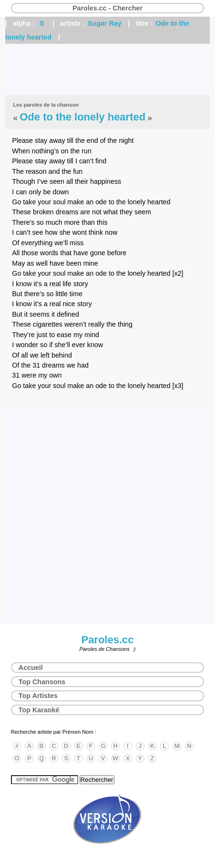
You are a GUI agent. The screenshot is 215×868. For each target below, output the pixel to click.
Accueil (31, 668)
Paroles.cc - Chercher (107, 8)
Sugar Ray (105, 23)
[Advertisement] (107, 70)
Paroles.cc (107, 640)
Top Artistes (38, 696)
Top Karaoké (39, 710)
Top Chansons (42, 682)
